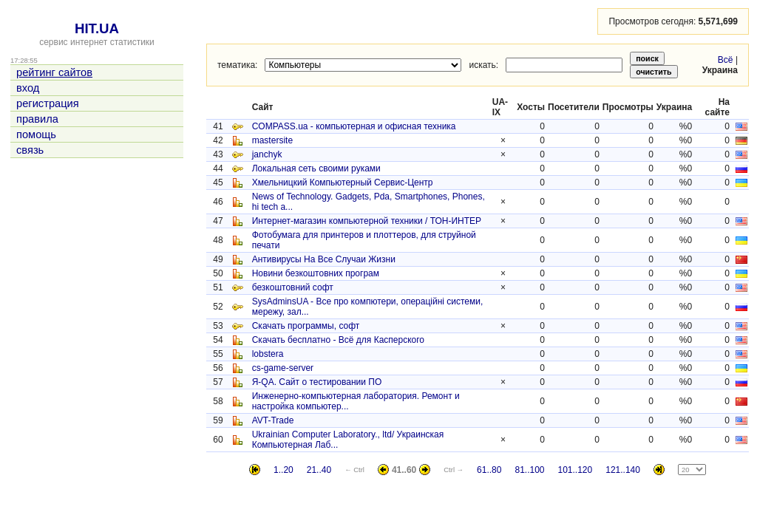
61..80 (489, 470)
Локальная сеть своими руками (316, 168)
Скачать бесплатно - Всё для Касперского (338, 340)
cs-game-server (283, 368)
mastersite (272, 140)
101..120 (576, 470)
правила (37, 119)
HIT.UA (97, 28)
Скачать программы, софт (306, 326)
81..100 (529, 470)
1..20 (284, 470)
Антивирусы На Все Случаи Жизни (324, 259)
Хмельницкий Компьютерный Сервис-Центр (343, 183)
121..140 (623, 470)
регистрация (48, 103)
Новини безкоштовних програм (316, 273)
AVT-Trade (273, 420)
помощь (36, 134)
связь (30, 150)
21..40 (319, 470)
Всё (726, 60)
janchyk (267, 154)
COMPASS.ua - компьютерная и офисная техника (354, 126)
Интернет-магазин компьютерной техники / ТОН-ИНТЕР (367, 221)
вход (28, 88)
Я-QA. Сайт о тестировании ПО (317, 382)
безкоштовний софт (293, 287)
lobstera (268, 354)
